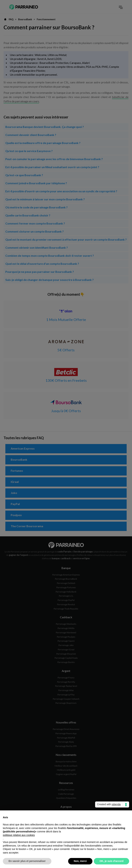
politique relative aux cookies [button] (19, 835)
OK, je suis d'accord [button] (111, 861)
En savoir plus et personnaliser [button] (27, 861)
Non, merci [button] (80, 861)
